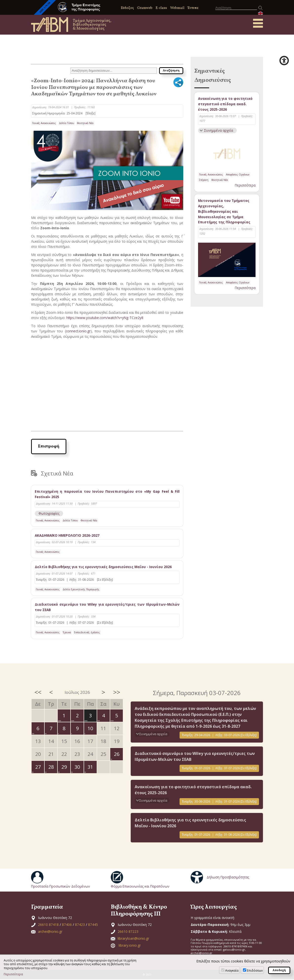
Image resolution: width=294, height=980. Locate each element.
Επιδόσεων (255, 970)
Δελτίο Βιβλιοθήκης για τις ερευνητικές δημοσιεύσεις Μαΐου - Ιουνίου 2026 (104, 567)
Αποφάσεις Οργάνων (238, 175)
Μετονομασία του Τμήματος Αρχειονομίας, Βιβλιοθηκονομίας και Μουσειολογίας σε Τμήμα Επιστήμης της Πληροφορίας (224, 212)
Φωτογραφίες (49, 513)
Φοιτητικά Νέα (85, 123)
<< (38, 693)
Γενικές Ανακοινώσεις (44, 123)
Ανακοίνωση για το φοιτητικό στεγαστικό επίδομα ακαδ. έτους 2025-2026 (226, 104)
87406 (67, 925)
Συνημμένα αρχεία (219, 131)
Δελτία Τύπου (66, 123)
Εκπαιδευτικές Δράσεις (87, 633)
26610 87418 (48, 925)
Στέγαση (204, 180)
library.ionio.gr (130, 946)
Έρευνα (67, 633)
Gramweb (145, 8)
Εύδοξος (127, 8)
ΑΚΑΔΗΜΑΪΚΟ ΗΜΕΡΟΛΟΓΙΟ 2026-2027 (68, 535)
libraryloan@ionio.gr (133, 939)
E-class (161, 8)
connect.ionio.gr (78, 331)
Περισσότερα (245, 186)
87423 (80, 925)
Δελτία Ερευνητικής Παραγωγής (81, 590)
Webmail (177, 8)
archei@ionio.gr (50, 932)
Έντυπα (193, 8)
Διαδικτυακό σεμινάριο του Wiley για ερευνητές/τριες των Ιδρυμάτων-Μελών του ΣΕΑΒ (107, 607)
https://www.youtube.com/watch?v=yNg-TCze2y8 (106, 318)
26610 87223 (128, 932)
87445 (93, 925)
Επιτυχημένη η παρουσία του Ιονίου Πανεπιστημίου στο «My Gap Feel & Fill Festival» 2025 (107, 494)
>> (117, 693)
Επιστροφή (49, 446)
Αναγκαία (232, 970)
